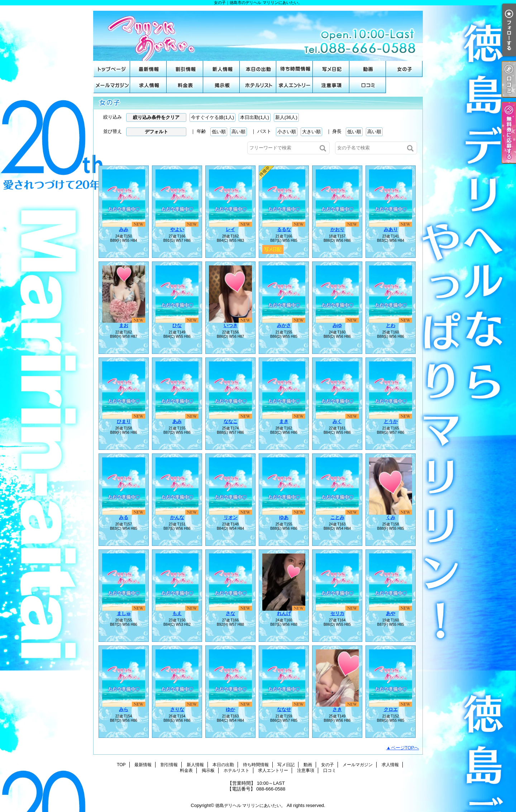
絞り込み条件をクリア (156, 117)
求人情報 (148, 85)
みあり (391, 229)
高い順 (238, 132)
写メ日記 (331, 69)
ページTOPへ (405, 748)
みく (337, 421)
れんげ (284, 613)
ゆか (230, 709)
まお (124, 325)
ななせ (284, 709)
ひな (177, 325)
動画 (368, 69)
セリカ (337, 613)
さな (230, 613)
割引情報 (185, 69)
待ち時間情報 (295, 69)
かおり (337, 229)
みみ (124, 229)
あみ (177, 421)
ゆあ (284, 517)
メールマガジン (112, 85)
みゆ (337, 325)
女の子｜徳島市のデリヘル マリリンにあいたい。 (258, 33)
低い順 (219, 132)
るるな (284, 229)
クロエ (391, 709)
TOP (112, 69)
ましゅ (124, 613)
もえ (177, 613)
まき (284, 421)
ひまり (124, 421)
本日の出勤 (258, 69)
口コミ (368, 85)
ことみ (337, 517)
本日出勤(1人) (255, 117)
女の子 (404, 69)
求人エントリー (295, 85)
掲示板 (221, 85)
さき (337, 709)
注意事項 (331, 85)
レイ (230, 229)
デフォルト (156, 132)
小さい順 (287, 132)
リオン (231, 517)
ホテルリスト (258, 85)
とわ (391, 325)
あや (391, 613)
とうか (391, 421)
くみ (391, 517)
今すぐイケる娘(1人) (212, 117)
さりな (177, 709)
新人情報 (221, 69)
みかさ (284, 325)
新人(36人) (286, 117)
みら (124, 709)
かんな (177, 517)
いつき (231, 325)
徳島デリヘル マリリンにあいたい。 (250, 806)
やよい (177, 229)
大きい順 (311, 132)
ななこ (231, 421)
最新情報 (148, 69)
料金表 (185, 85)
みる (124, 517)
